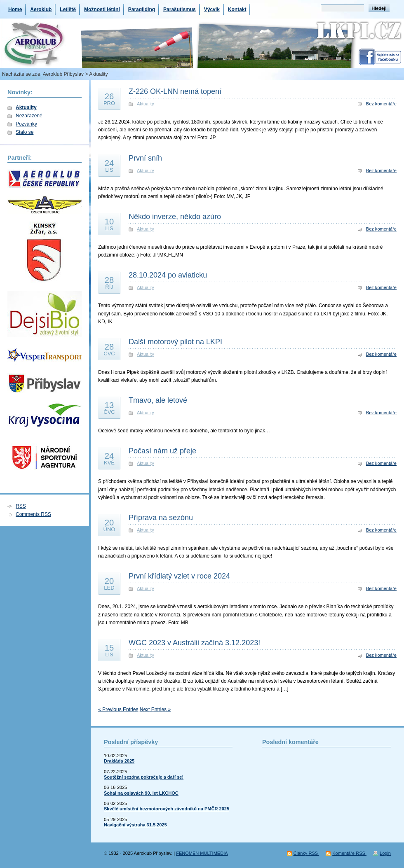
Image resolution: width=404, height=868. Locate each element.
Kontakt (237, 9)
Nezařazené (29, 116)
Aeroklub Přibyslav (63, 74)
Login (385, 853)
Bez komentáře (381, 104)
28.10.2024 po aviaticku (168, 275)
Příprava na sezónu (161, 518)
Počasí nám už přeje (162, 451)
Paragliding (142, 9)
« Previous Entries (118, 709)
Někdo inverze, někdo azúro (175, 217)
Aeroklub (41, 9)
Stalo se (25, 132)
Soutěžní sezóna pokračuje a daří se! (144, 777)
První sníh (145, 158)
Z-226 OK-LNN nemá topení (175, 91)
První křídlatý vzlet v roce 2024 (179, 576)
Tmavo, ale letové (158, 400)
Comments (33, 514)
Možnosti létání (102, 9)
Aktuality (26, 107)
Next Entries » (155, 709)
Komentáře (349, 853)
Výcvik (212, 9)
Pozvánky (26, 124)
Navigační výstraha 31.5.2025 (135, 825)
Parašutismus (180, 9)
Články (307, 853)
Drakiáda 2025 (119, 761)
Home (15, 9)
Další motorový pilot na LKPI (175, 342)
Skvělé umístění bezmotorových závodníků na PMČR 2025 (167, 809)
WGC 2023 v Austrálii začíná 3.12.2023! (194, 643)
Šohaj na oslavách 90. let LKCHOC (141, 793)
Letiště (68, 9)
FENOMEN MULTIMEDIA (202, 853)
